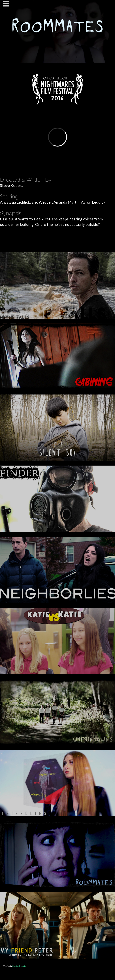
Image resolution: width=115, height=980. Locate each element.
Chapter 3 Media (19, 966)
